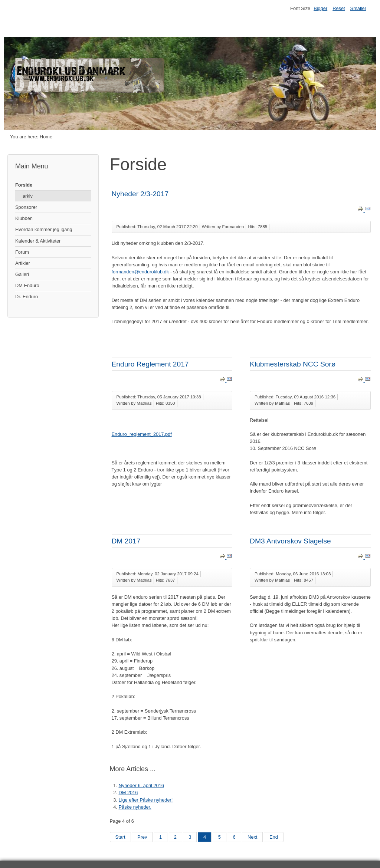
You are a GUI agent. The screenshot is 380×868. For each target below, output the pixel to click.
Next (252, 837)
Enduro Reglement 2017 (150, 364)
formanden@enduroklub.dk (140, 272)
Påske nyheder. (135, 807)
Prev (142, 837)
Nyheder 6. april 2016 (141, 785)
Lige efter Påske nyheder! (146, 800)
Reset (339, 8)
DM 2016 (128, 793)
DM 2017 (126, 541)
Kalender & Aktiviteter (38, 241)
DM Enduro (27, 285)
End (274, 837)
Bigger (320, 8)
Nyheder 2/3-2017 (140, 194)
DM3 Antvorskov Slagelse (290, 541)
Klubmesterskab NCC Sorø (293, 364)
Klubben (24, 218)
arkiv (28, 196)
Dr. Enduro (27, 297)
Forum (22, 252)
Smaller (358, 8)
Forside (24, 185)
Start (120, 837)
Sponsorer (26, 207)
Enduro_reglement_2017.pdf (142, 434)
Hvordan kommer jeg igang (44, 229)
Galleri (22, 274)
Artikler (23, 263)
